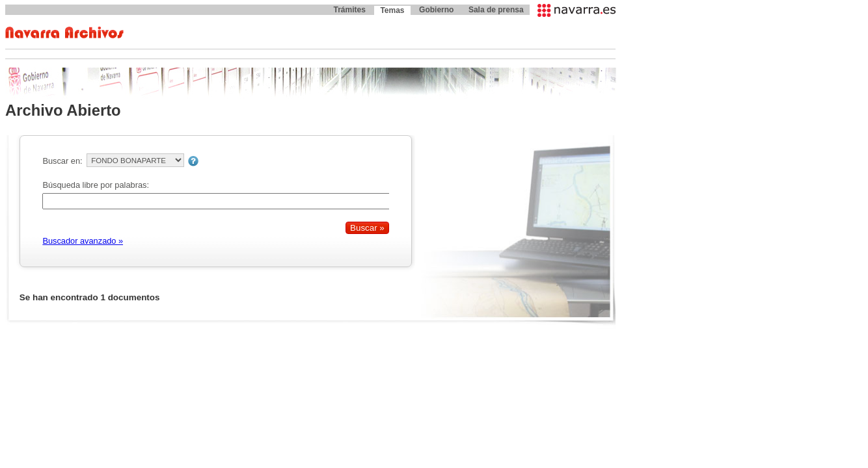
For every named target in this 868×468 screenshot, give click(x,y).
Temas (392, 10)
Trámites (349, 10)
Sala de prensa (496, 10)
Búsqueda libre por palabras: (96, 185)
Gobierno (436, 10)
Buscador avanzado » (83, 241)
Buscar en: (62, 161)
